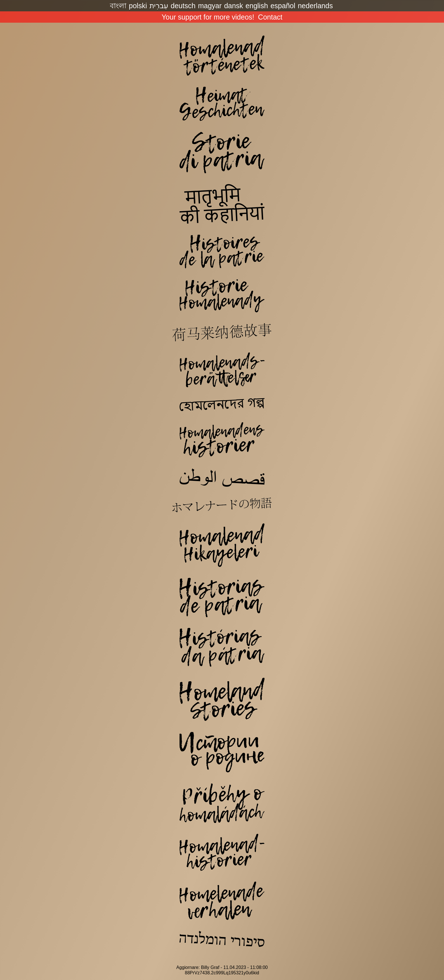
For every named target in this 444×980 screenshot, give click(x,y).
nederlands (315, 6)
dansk (233, 6)
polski (138, 6)
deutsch (183, 6)
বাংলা (118, 6)
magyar (210, 6)
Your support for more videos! (208, 17)
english (257, 6)
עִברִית (159, 6)
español (283, 6)
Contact (270, 17)
